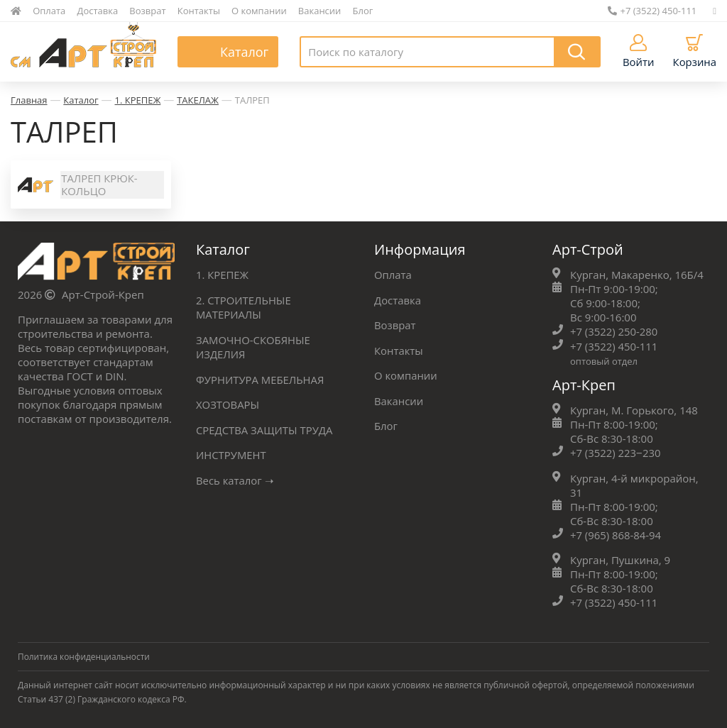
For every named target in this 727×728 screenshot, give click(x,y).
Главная (29, 100)
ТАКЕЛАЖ (198, 100)
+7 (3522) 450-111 (652, 11)
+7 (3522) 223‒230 (616, 453)
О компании (259, 11)
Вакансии (320, 11)
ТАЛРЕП (252, 100)
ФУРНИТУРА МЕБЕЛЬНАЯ (261, 379)
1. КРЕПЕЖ (138, 100)
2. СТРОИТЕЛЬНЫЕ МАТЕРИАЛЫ (244, 308)
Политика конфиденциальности (84, 656)
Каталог (81, 100)
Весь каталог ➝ (235, 478)
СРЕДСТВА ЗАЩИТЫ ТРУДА (265, 429)
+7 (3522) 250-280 (614, 333)
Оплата (49, 11)
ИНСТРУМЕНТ (231, 453)
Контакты (199, 11)
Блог (363, 11)
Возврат (147, 11)
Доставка (98, 11)
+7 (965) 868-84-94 (616, 535)
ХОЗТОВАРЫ (228, 404)
